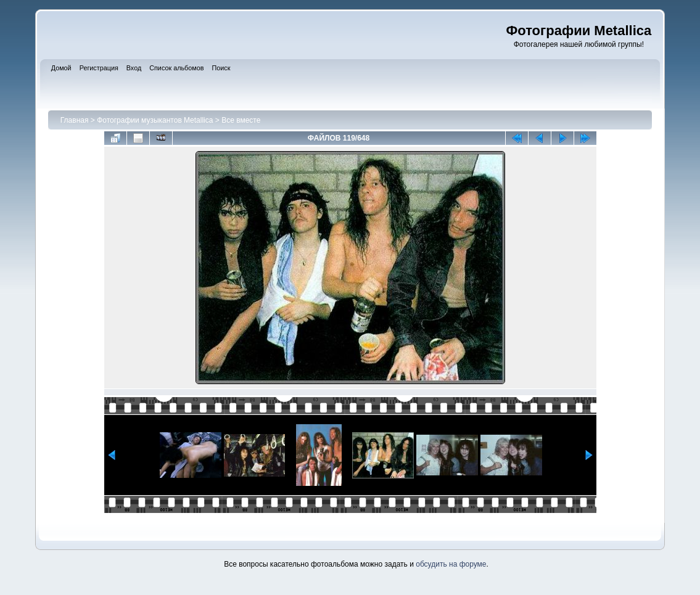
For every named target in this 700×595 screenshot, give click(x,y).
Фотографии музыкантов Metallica (155, 120)
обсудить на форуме (451, 564)
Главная (75, 120)
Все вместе (241, 120)
